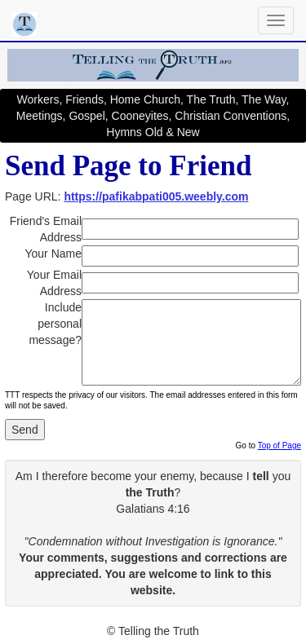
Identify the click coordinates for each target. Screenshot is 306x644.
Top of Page (279, 446)
